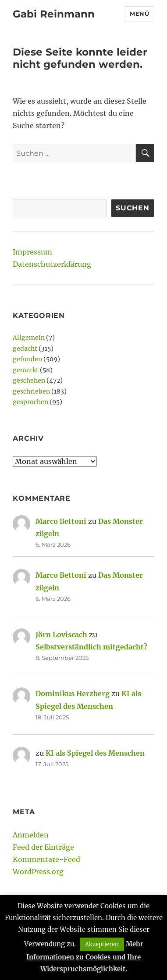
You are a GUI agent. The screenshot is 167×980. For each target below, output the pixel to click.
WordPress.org (38, 872)
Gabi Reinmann (54, 14)
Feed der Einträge (43, 847)
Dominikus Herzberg (73, 694)
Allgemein (29, 338)
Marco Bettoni (61, 521)
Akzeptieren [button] (102, 944)
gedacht (25, 349)
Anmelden (31, 835)
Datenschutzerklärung (52, 264)
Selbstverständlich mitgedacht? (91, 647)
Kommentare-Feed (46, 859)
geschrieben (31, 391)
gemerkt (26, 370)
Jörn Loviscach (61, 635)
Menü (139, 14)
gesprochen (30, 402)
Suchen (133, 208)
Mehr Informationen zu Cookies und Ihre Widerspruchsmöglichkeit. (85, 956)
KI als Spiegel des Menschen (95, 753)
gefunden (27, 359)
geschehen (29, 380)
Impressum (32, 252)
